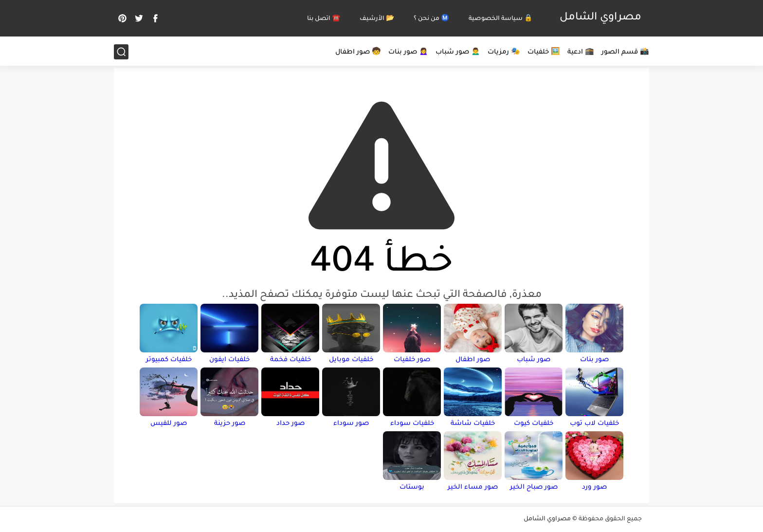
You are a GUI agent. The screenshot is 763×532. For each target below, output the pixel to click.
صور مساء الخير (473, 487)
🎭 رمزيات (504, 52)
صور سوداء (351, 424)
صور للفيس (169, 424)
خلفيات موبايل (351, 360)
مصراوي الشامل (600, 18)
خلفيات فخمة (291, 360)
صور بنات (594, 360)
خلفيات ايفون (229, 360)
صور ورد (594, 487)
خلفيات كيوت (534, 424)
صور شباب (534, 360)
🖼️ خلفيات (544, 52)
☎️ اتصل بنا (324, 19)
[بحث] (121, 52)
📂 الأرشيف (377, 19)
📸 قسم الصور (625, 52)
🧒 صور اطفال (358, 52)
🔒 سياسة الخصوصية (500, 19)
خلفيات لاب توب (594, 424)
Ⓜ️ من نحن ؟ (431, 19)
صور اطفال (473, 360)
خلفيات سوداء (412, 424)
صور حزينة (230, 424)
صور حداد (291, 424)
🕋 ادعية (581, 52)
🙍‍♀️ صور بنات (408, 52)
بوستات (412, 487)
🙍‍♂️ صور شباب (458, 52)
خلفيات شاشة (473, 424)
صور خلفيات (412, 360)
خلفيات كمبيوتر (169, 360)
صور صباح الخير (534, 487)
